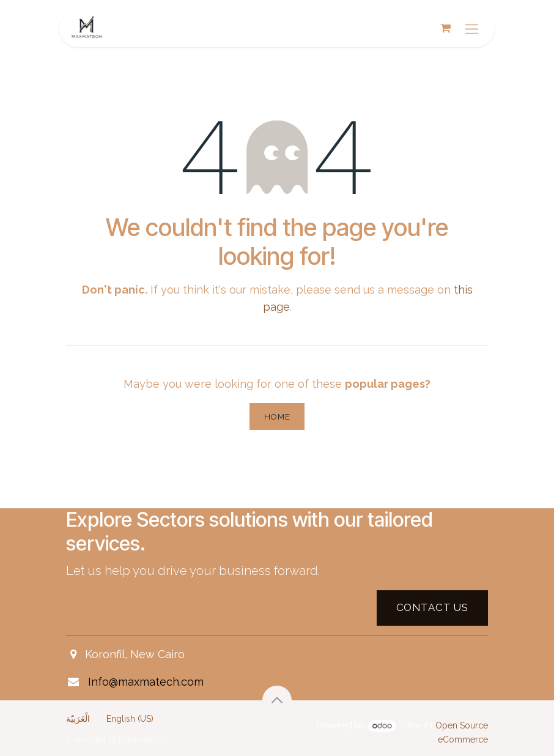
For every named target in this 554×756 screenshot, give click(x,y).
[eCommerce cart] (445, 28)
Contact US (432, 607)
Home (277, 417)
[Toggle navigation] (472, 28)
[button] (277, 700)
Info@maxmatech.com (146, 682)
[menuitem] (78, 719)
